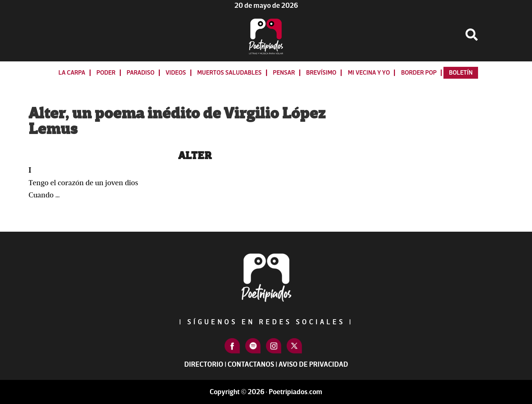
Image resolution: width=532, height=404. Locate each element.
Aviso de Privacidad (313, 364)
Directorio (204, 364)
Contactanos (251, 364)
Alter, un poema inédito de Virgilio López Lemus (177, 121)
